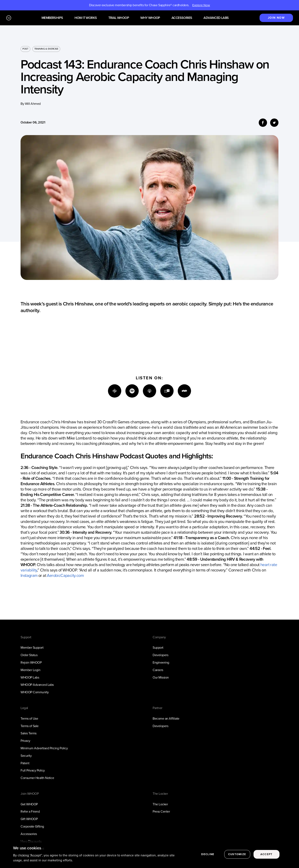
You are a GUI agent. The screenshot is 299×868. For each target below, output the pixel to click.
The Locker (160, 804)
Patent (25, 763)
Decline (208, 857)
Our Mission (161, 677)
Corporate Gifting (32, 826)
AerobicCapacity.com (65, 575)
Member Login (30, 670)
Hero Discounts (31, 841)
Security (26, 756)
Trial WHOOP (119, 18)
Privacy (25, 741)
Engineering (161, 662)
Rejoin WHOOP (31, 662)
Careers (158, 670)
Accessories (182, 18)
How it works (86, 18)
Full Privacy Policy (33, 770)
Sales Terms (29, 733)
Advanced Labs (216, 18)
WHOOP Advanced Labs (37, 685)
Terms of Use (29, 718)
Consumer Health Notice (37, 778)
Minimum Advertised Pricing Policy (44, 748)
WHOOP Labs (30, 677)
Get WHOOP (29, 804)
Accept (267, 857)
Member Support (32, 648)
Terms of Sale (30, 726)
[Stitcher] (184, 391)
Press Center (161, 811)
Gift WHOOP (29, 819)
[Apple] (149, 391)
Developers (160, 655)
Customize (237, 857)
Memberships (52, 18)
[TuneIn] (167, 391)
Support (158, 648)
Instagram (29, 575)
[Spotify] (132, 391)
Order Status (29, 655)
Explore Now (201, 5)
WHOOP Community (35, 692)
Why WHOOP (150, 18)
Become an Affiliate (166, 718)
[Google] (115, 391)
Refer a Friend (30, 811)
